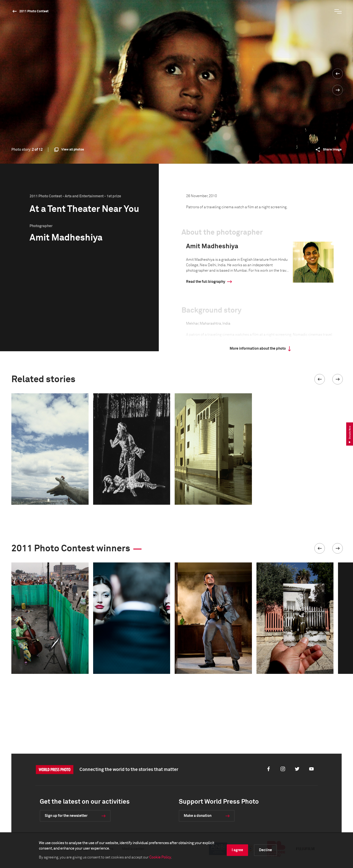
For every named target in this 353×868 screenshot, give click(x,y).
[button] (320, 379)
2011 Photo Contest (34, 11)
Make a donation (198, 816)
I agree (237, 850)
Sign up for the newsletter (66, 816)
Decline (265, 850)
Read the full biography (206, 282)
